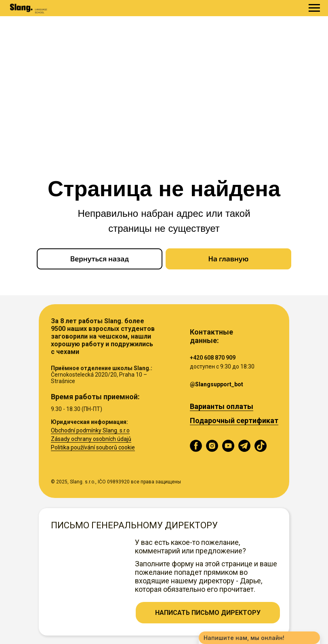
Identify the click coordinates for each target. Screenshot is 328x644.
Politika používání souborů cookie (93, 447)
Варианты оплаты (222, 406)
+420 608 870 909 (213, 358)
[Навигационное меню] (314, 8)
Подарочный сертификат (234, 421)
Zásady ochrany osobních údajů (91, 439)
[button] (208, 613)
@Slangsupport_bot (217, 384)
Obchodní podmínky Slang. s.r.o (90, 430)
